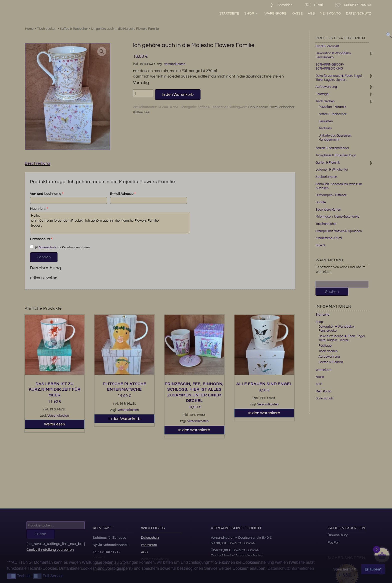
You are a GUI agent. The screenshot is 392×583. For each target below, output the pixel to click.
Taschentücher (326, 224)
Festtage (322, 94)
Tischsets (325, 128)
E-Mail (314, 5)
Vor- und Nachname (47, 194)
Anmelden (280, 5)
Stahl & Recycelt (327, 46)
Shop (251, 13)
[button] (102, 52)
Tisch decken (47, 29)
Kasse (297, 13)
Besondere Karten (328, 210)
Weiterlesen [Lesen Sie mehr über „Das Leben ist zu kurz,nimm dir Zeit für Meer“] (54, 424)
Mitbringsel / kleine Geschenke (337, 217)
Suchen (332, 292)
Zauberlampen (326, 177)
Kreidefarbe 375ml (329, 238)
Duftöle (321, 202)
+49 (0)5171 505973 (354, 5)
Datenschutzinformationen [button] (291, 568)
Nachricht (39, 209)
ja (34, 247)
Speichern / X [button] (345, 569)
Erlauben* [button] (373, 569)
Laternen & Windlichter (332, 170)
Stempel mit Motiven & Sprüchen (339, 231)
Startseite (229, 13)
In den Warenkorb (178, 95)
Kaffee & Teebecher (74, 29)
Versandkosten (175, 64)
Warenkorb (275, 13)
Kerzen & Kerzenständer (332, 148)
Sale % (320, 245)
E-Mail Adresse (123, 194)
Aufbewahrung (326, 87)
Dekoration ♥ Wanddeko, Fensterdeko (333, 55)
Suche (40, 534)
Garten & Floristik (328, 163)
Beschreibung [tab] (37, 163)
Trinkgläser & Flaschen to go (336, 155)
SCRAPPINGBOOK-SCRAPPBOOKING (330, 67)
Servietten (326, 121)
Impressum (149, 545)
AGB (311, 13)
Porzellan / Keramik (332, 107)
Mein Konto (330, 13)
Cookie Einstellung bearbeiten (50, 550)
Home (29, 29)
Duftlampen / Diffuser (331, 195)
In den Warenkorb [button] (124, 419)
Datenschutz (358, 13)
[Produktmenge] (143, 93)
